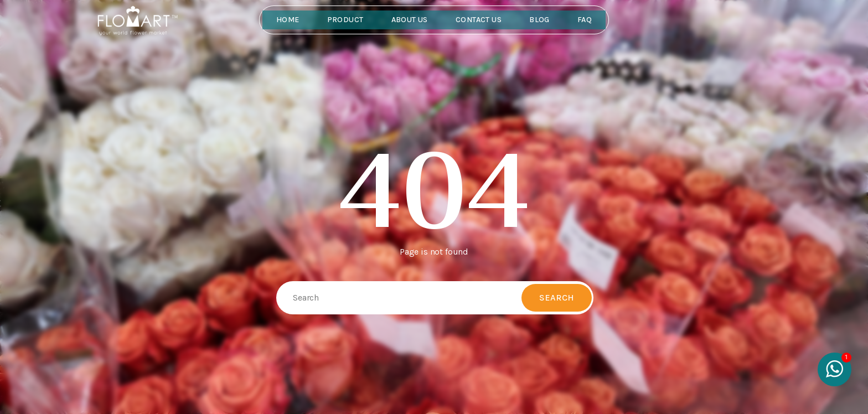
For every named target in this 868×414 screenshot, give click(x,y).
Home (288, 20)
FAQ (585, 20)
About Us (410, 20)
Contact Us (479, 20)
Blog (539, 20)
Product (345, 20)
